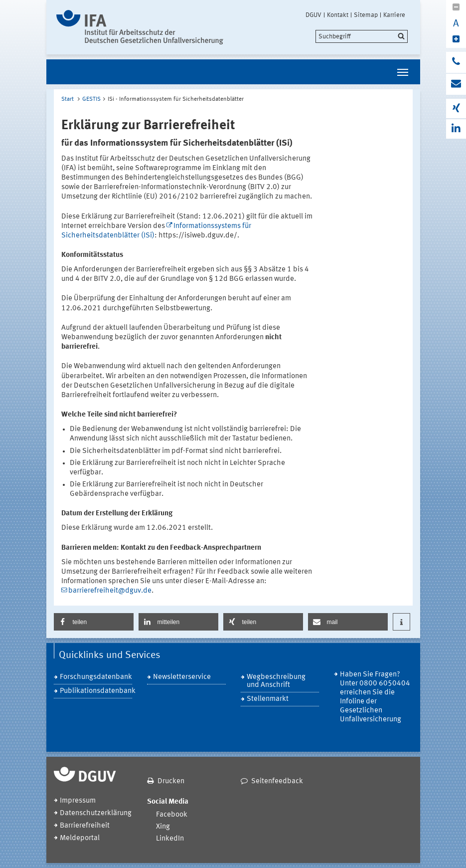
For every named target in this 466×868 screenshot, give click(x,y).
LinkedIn (170, 839)
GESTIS (91, 99)
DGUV (313, 15)
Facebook (172, 815)
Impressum (78, 801)
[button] (94, 622)
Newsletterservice (182, 677)
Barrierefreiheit (85, 826)
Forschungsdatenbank (96, 677)
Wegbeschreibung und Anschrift (276, 681)
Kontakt (338, 15)
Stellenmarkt (268, 699)
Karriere (394, 15)
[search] (362, 36)
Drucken (171, 781)
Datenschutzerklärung (96, 813)
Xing (163, 827)
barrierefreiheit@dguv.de (110, 591)
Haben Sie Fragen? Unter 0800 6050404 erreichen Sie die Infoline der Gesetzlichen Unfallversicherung (375, 697)
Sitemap (366, 15)
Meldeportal (80, 838)
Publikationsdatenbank (96, 691)
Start (68, 99)
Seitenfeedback (277, 781)
